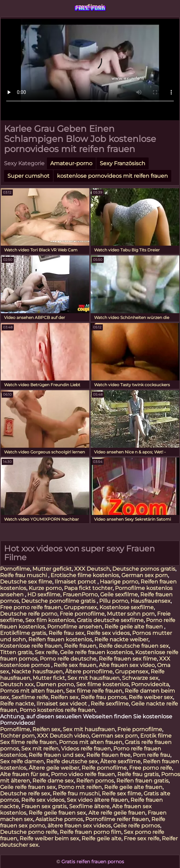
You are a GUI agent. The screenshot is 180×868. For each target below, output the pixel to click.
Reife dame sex (53, 781)
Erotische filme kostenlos (85, 575)
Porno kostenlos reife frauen (57, 710)
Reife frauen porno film (91, 832)
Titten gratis (16, 652)
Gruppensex (80, 607)
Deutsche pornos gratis (144, 569)
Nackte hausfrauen (37, 672)
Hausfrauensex (151, 601)
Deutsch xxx (17, 684)
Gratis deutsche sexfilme (110, 620)
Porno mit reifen (80, 787)
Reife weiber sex (151, 697)
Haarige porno (119, 582)
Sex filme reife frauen (94, 691)
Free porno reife (151, 768)
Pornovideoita (150, 684)
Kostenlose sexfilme (127, 607)
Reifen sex (65, 697)
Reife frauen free (108, 755)
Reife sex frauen (75, 665)
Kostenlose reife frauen (31, 646)
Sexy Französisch (123, 163)
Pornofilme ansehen (75, 627)
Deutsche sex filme (26, 582)
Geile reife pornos (137, 826)
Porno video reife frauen (83, 774)
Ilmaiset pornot (76, 582)
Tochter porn (17, 736)
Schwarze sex (140, 678)
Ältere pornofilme (89, 672)
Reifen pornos (95, 781)
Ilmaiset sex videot (62, 704)
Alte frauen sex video (127, 665)
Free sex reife (142, 838)
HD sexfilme (44, 594)
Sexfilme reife (30, 697)
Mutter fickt (49, 678)
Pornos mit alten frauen (32, 691)
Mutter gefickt (52, 569)
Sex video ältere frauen (97, 800)
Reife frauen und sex (56, 755)
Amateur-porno (71, 163)
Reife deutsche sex (72, 761)
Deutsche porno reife (29, 832)
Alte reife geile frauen (117, 813)
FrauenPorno (80, 594)
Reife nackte (17, 704)
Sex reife (46, 652)
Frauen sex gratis (44, 806)
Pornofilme (15, 569)
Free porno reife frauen (31, 607)
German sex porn (145, 575)
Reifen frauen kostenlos (60, 639)
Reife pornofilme (104, 768)
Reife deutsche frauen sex (134, 646)
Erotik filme (156, 736)
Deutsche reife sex (25, 793)
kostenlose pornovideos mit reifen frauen (112, 176)
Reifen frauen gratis (142, 781)
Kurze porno (45, 588)
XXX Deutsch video (63, 736)
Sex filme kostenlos (102, 684)
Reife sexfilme (110, 704)
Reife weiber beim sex (49, 838)
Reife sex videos (108, 633)
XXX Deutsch (92, 569)
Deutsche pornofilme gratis (59, 601)
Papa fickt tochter (88, 588)
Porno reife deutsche (68, 659)
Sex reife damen (22, 761)
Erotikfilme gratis (23, 633)
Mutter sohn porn (131, 614)
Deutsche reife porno (29, 614)
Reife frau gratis (138, 774)
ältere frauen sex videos (79, 826)
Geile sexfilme (119, 594)
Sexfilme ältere (89, 806)
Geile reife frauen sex (28, 787)
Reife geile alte (101, 838)
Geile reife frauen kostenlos (96, 652)
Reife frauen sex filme (128, 659)
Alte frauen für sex (24, 774)
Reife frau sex (66, 633)
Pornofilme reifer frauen (117, 819)
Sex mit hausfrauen (94, 678)
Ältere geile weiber (54, 768)
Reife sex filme (122, 793)
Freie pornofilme (82, 614)
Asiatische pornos (59, 819)
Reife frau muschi (24, 575)
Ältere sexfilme (120, 761)
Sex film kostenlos (50, 620)
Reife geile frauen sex (57, 813)
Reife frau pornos (104, 697)
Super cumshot (28, 176)
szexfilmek (90, 7)
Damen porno (55, 684)
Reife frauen (80, 646)
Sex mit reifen (40, 749)
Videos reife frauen (86, 749)
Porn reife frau (152, 755)
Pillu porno (114, 601)
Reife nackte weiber (121, 639)
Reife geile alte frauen (134, 627)
